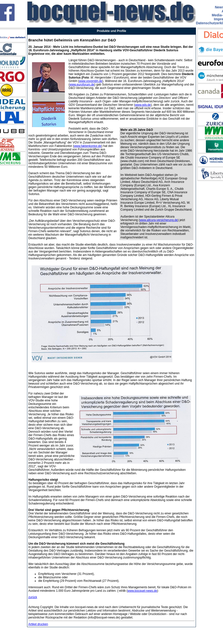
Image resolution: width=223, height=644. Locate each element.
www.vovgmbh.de (91, 81)
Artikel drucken (38, 624)
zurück (33, 597)
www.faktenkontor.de (88, 146)
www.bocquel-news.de (142, 591)
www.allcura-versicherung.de (159, 220)
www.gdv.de (143, 105)
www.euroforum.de (82, 84)
